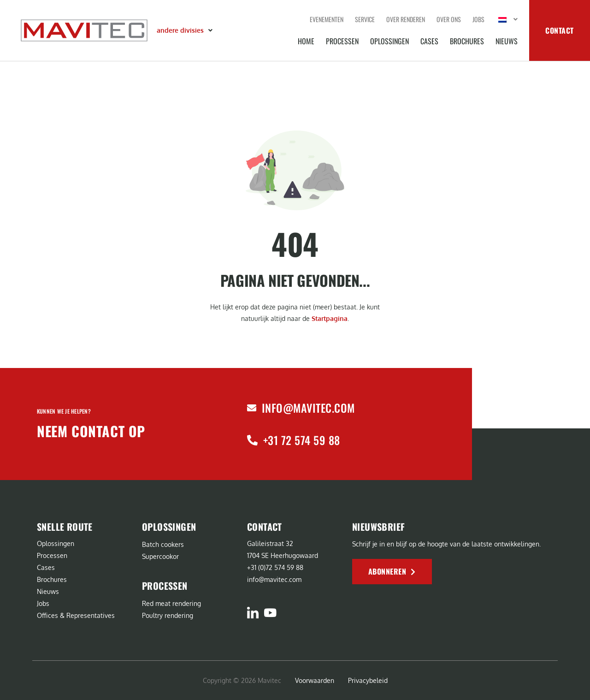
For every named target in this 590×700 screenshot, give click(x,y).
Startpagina (330, 318)
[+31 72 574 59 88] (252, 440)
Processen (342, 41)
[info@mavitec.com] (252, 408)
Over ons (449, 19)
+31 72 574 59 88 (302, 440)
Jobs (478, 19)
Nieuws (507, 41)
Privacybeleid (368, 680)
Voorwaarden (315, 680)
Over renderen (406, 19)
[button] (186, 30)
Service (365, 19)
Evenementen (327, 19)
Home (306, 41)
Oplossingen (389, 41)
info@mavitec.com (308, 408)
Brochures (467, 41)
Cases (429, 41)
